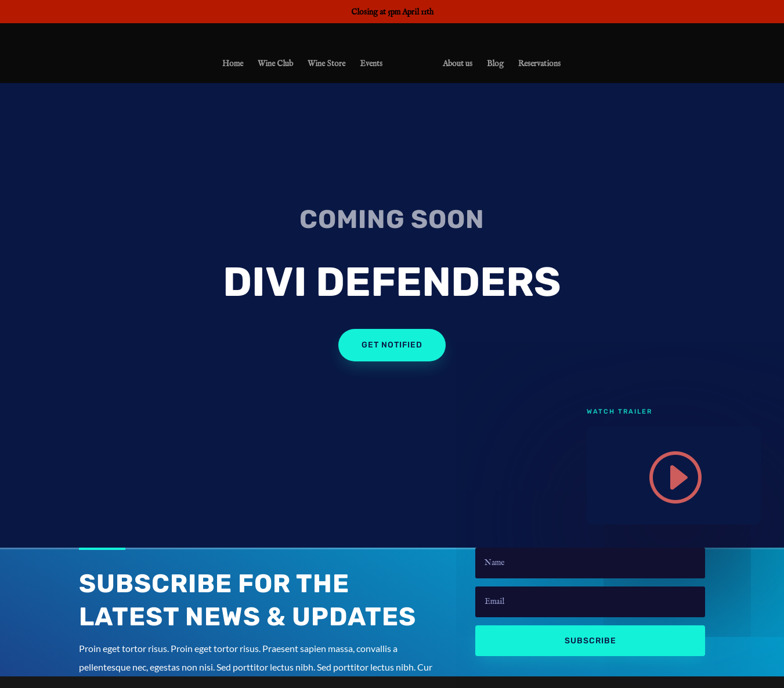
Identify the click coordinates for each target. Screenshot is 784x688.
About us (455, 66)
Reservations (537, 66)
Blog (493, 66)
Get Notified (392, 345)
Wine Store (329, 66)
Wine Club (278, 66)
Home (235, 66)
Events (373, 66)
